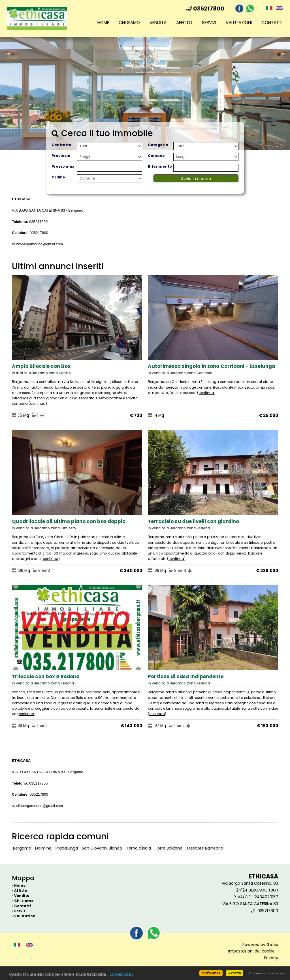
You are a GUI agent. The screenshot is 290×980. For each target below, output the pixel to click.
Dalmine (43, 848)
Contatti (272, 23)
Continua (38, 404)
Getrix (272, 945)
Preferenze (211, 973)
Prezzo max (63, 166)
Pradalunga (67, 848)
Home (103, 23)
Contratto (61, 145)
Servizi (209, 23)
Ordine (58, 177)
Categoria (158, 145)
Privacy (271, 958)
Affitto (184, 23)
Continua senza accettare (267, 973)
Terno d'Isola (138, 848)
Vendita (158, 23)
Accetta (234, 973)
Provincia (61, 156)
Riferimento (160, 166)
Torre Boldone (169, 848)
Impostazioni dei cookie (251, 951)
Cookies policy (121, 974)
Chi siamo (129, 23)
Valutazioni (239, 23)
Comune (156, 156)
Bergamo (22, 848)
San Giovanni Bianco (102, 848)
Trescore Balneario (205, 848)
